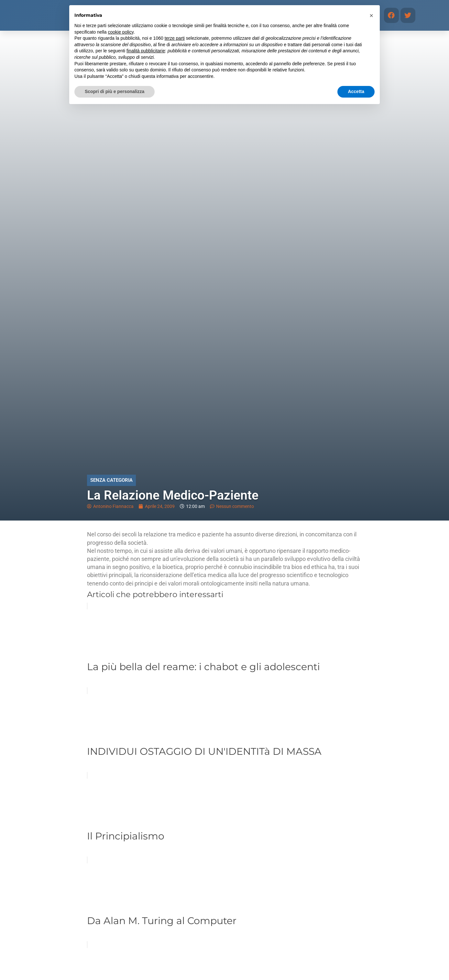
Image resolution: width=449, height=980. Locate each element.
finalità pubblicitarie (146, 51)
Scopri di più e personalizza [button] (115, 91)
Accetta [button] (356, 91)
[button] (371, 16)
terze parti (175, 38)
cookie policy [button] (121, 32)
